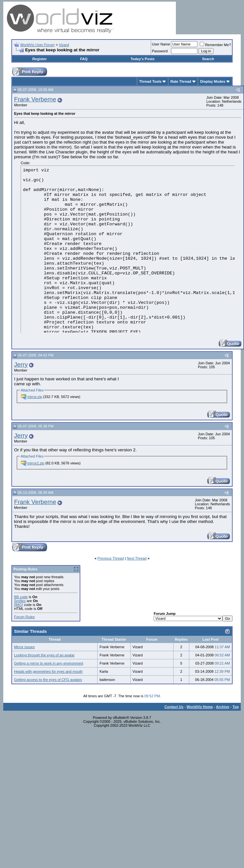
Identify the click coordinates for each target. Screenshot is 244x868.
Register (40, 59)
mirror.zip (35, 397)
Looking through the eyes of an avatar (44, 655)
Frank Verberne (35, 99)
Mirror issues (24, 647)
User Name (161, 44)
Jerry (21, 365)
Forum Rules (24, 617)
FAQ (84, 59)
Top (236, 707)
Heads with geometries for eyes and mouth (48, 671)
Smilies (20, 601)
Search (208, 59)
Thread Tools (150, 81)
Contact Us (174, 707)
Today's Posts (142, 59)
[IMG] (19, 605)
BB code (21, 597)
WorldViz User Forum (38, 45)
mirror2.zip (36, 463)
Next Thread (137, 558)
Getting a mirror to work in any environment (49, 663)
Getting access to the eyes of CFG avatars (48, 680)
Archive (223, 707)
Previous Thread (111, 558)
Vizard (64, 45)
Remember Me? (215, 45)
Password (160, 51)
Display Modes (213, 81)
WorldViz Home (200, 707)
